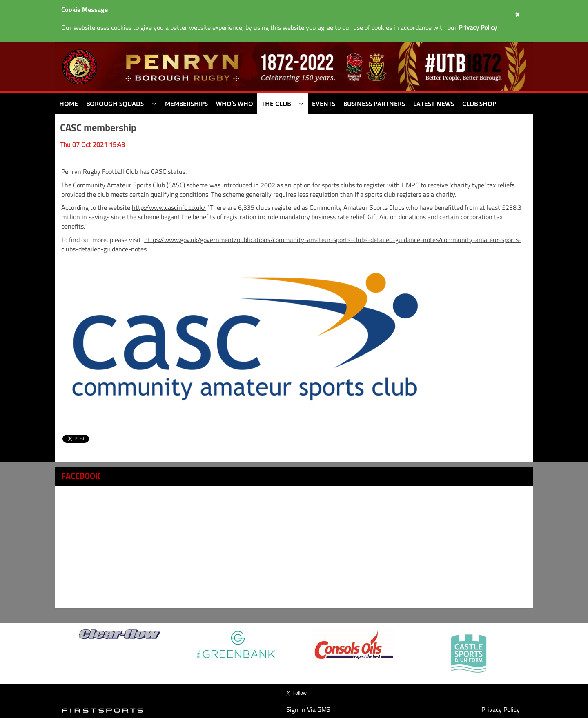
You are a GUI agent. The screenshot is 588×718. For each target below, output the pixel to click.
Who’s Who (235, 104)
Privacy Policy (501, 709)
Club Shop (479, 104)
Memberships (186, 104)
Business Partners (374, 104)
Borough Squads (115, 104)
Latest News (434, 104)
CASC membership (98, 127)
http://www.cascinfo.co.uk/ (169, 207)
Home (69, 104)
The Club (276, 104)
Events (324, 104)
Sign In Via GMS (308, 709)
